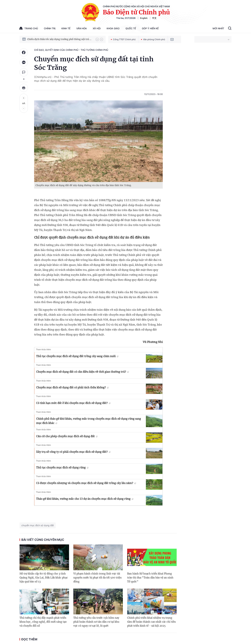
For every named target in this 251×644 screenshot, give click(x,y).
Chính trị (50, 28)
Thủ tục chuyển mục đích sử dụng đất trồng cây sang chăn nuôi (77, 356)
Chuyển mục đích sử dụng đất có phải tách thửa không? (72, 387)
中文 (154, 18)
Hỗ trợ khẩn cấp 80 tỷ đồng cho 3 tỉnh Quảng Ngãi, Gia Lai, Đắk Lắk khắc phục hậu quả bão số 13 (44, 578)
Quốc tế (131, 28)
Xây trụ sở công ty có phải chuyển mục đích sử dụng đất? (73, 452)
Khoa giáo (113, 28)
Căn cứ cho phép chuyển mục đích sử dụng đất (67, 436)
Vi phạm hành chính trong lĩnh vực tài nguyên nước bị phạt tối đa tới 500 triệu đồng (97, 578)
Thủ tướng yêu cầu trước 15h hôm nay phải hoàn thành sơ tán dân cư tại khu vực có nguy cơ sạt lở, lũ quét (96, 622)
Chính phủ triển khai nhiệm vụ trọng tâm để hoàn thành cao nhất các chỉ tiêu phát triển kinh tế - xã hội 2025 (151, 622)
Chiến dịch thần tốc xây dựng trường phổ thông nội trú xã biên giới (60, 39)
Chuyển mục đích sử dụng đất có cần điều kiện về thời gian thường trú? (82, 372)
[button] (97, 39)
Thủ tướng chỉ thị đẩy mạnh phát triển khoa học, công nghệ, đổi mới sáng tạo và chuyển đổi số (43, 622)
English (144, 18)
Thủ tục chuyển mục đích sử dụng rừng (62, 467)
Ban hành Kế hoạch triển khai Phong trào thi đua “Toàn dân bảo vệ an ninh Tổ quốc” (150, 578)
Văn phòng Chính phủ (153, 39)
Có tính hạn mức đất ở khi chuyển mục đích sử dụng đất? (73, 403)
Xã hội (97, 28)
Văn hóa (82, 28)
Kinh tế (66, 28)
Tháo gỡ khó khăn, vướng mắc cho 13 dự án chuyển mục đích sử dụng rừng (85, 499)
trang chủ (29, 28)
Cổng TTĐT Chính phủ (123, 39)
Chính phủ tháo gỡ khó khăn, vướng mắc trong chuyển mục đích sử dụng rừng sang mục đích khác (88, 421)
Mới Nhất (218, 28)
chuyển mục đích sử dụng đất (38, 525)
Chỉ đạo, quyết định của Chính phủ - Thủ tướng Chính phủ (71, 50)
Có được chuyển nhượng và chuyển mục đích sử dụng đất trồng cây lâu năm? (86, 483)
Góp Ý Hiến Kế (150, 28)
